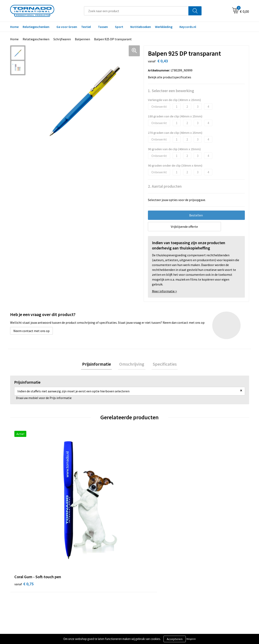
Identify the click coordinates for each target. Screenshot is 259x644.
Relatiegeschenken (36, 27)
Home (14, 27)
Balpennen (82, 39)
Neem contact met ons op (31, 331)
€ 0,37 (203, 503)
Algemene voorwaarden (210, 564)
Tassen (103, 27)
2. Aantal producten (165, 186)
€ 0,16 (143, 503)
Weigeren (191, 639)
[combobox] (136, 11)
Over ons (81, 564)
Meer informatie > (165, 291)
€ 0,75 (24, 497)
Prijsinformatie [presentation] (99, 365)
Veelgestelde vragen (89, 570)
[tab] (99, 365)
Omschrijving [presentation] (132, 365)
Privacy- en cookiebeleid (210, 570)
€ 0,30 (84, 497)
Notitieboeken (141, 27)
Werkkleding (164, 27)
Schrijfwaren (62, 39)
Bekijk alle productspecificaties (171, 77)
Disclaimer (201, 576)
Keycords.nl (188, 27)
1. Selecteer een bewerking (171, 91)
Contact (140, 564)
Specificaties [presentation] (162, 365)
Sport (119, 27)
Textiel (86, 27)
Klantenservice (145, 570)
